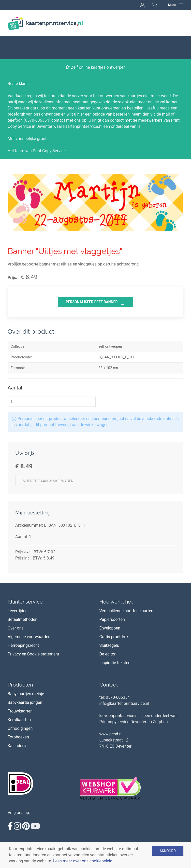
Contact (109, 661)
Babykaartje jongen (25, 679)
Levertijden (18, 587)
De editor (108, 631)
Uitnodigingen (20, 705)
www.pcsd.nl (111, 711)
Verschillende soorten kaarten (126, 587)
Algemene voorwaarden (29, 613)
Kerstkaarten (19, 696)
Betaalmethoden (23, 596)
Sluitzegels (109, 622)
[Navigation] (176, 5)
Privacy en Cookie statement (33, 631)
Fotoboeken (18, 714)
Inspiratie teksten (115, 639)
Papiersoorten (112, 596)
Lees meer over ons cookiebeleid (83, 861)
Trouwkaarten (20, 688)
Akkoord (168, 851)
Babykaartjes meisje (26, 670)
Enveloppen (110, 605)
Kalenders (17, 722)
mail (166, 91)
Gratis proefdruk (114, 613)
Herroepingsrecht (23, 622)
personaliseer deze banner (96, 279)
